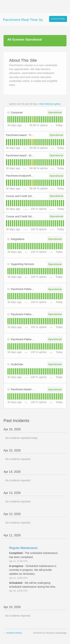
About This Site (23, 60)
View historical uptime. (50, 104)
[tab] (8, 119)
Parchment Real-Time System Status (32, 20)
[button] (58, 19)
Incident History (13, 633)
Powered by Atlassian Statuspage (50, 633)
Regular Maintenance (23, 548)
